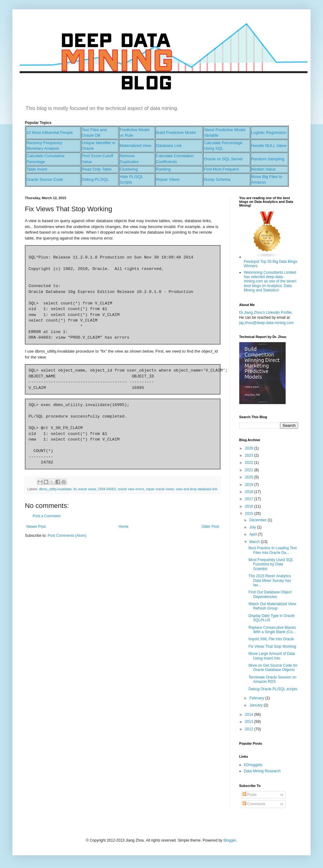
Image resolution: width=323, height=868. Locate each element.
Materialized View (135, 146)
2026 (250, 448)
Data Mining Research (262, 771)
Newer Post (36, 527)
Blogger (230, 840)
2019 (250, 485)
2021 (250, 470)
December (259, 520)
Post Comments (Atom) (67, 536)
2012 (250, 729)
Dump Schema (217, 179)
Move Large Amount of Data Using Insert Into (272, 656)
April (254, 534)
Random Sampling (268, 159)
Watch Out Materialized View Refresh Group (272, 606)
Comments (254, 804)
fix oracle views (85, 489)
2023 (250, 455)
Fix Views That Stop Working (272, 646)
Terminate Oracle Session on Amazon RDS (272, 679)
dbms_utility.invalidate (55, 489)
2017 (250, 499)
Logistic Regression (269, 132)
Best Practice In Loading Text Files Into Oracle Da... (273, 550)
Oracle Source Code (45, 179)
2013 (250, 722)
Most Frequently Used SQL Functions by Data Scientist (271, 564)
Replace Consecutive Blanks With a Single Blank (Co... (272, 630)
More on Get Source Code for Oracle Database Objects (273, 668)
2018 (250, 492)
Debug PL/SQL (95, 179)
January (257, 705)
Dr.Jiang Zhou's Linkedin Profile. (266, 313)
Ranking (163, 169)
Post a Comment (46, 516)
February (257, 698)
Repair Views (168, 179)
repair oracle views (160, 489)
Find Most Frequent (221, 169)
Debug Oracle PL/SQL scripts (273, 689)
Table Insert (37, 169)
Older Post (210, 527)
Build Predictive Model (176, 132)
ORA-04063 (107, 489)
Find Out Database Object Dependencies (270, 594)
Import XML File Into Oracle (271, 639)
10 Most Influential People (50, 132)
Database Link (169, 146)
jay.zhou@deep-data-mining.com (266, 323)
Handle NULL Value (269, 146)
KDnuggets (253, 765)
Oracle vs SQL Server (223, 159)
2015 (250, 514)
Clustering (129, 169)
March (255, 542)
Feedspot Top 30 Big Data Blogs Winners (271, 261)
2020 (250, 477)
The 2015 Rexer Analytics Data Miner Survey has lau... (270, 580)
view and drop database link (197, 489)
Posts (250, 795)
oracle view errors (131, 489)
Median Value (264, 169)
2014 (250, 715)
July (253, 527)
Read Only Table (97, 169)
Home (124, 527)
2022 (250, 463)
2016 (250, 506)
